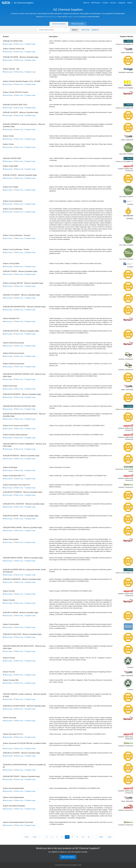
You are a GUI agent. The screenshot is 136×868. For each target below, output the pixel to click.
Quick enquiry (8, 44)
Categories (122, 3)
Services (113, 3)
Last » (110, 854)
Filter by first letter (77, 24)
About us (86, 3)
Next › (102, 854)
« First (26, 854)
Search (130, 3)
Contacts (105, 3)
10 (83, 854)
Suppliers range (30, 44)
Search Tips (85, 30)
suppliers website (73, 17)
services (55, 17)
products (47, 17)
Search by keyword (59, 24)
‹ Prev (35, 854)
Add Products (96, 3)
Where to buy (19, 44)
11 (89, 854)
